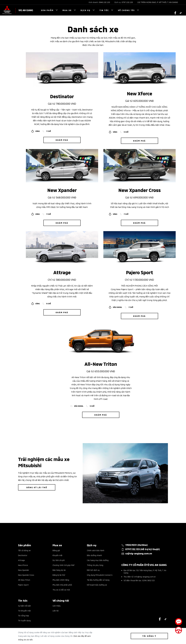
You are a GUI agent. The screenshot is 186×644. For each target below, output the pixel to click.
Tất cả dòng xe (24, 550)
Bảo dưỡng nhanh (94, 555)
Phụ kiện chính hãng (61, 580)
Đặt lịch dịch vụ (93, 570)
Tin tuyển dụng (24, 620)
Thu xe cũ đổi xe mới (61, 590)
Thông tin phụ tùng (95, 565)
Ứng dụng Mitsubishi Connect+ (100, 575)
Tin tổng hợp (24, 615)
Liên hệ (56, 611)
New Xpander (24, 570)
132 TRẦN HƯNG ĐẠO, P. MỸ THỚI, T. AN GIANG (158, 2)
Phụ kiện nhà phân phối (62, 585)
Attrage (21, 560)
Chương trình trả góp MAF (64, 565)
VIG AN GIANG (26, 10)
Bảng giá (56, 550)
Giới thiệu (57, 606)
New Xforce (23, 565)
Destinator (23, 555)
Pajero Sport (23, 585)
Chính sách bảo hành (96, 550)
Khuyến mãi (57, 555)
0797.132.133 (127, 2)
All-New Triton (24, 580)
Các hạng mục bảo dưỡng (98, 560)
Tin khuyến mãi (24, 611)
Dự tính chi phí (59, 560)
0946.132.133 (104, 2)
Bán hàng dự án (59, 570)
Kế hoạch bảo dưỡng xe (97, 585)
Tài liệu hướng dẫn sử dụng (98, 580)
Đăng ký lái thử (59, 575)
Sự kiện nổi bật (24, 606)
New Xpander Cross (26, 575)
